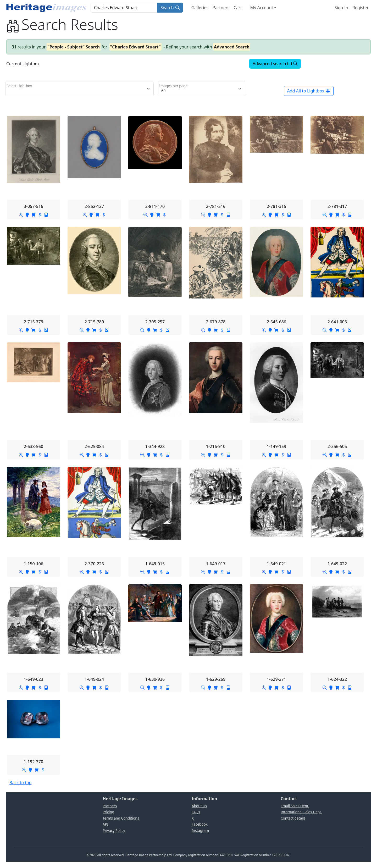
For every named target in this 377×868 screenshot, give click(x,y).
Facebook (200, 824)
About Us (199, 806)
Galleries (200, 8)
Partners (221, 8)
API (106, 824)
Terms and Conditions (121, 818)
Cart (238, 8)
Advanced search (275, 64)
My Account (262, 8)
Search (170, 8)
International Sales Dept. (301, 812)
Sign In (341, 8)
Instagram (200, 830)
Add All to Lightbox (309, 91)
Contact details (293, 818)
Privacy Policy (114, 830)
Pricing (108, 812)
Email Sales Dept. (295, 806)
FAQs (196, 812)
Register (361, 8)
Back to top (21, 783)
